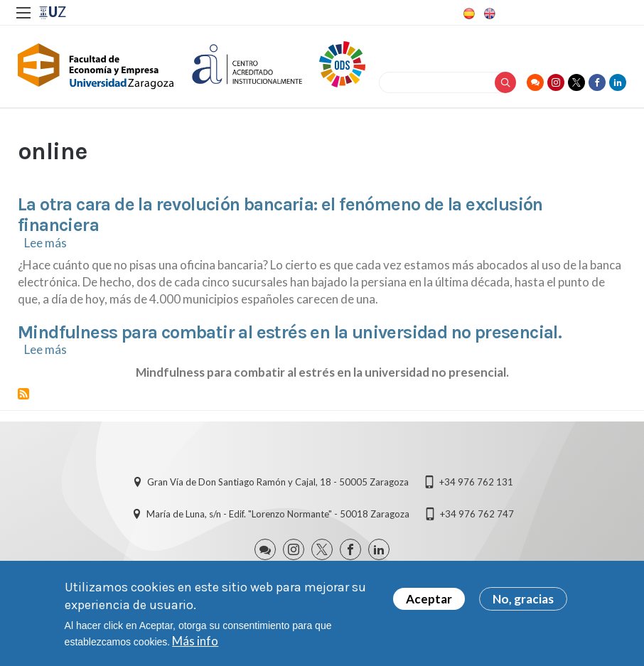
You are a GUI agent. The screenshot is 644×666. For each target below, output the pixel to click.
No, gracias (523, 605)
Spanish (468, 14)
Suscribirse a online (23, 394)
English (488, 14)
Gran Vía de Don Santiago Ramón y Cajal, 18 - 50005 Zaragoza (278, 482)
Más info (195, 646)
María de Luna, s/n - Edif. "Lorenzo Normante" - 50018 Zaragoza (278, 514)
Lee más (45, 243)
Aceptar (429, 605)
